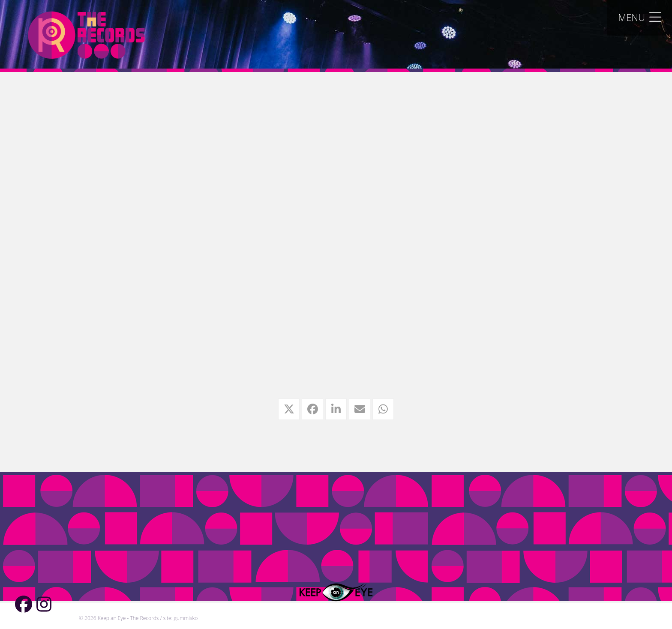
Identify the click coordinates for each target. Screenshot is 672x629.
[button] (640, 17)
